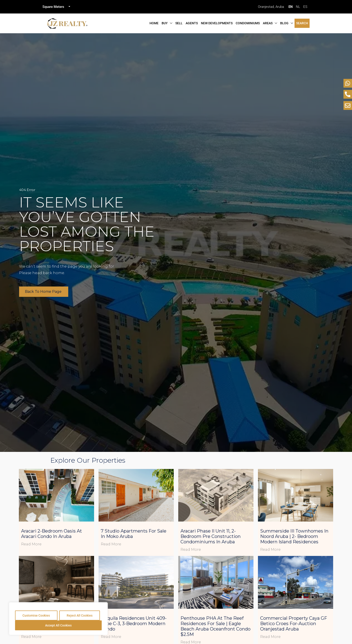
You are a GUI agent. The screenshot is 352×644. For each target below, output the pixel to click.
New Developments (217, 23)
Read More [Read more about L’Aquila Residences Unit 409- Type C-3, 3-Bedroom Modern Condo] (111, 637)
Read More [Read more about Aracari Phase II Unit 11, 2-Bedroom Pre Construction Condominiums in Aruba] (191, 550)
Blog (284, 23)
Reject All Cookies (80, 615)
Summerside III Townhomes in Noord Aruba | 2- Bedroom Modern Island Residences (294, 536)
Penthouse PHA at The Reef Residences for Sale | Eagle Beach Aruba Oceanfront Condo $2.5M (216, 626)
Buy (165, 23)
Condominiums (248, 23)
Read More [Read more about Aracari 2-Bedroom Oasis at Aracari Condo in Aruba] (31, 544)
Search (302, 23)
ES (305, 7)
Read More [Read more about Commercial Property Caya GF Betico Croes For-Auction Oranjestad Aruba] (270, 637)
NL (298, 7)
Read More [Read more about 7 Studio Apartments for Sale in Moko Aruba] (111, 544)
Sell (179, 23)
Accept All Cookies (58, 625)
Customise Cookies (36, 615)
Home (154, 23)
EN (291, 7)
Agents (192, 23)
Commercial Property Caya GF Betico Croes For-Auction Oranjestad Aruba (294, 624)
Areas (268, 23)
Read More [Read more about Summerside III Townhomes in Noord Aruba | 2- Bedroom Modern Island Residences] (270, 550)
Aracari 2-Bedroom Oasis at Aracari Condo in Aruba (52, 534)
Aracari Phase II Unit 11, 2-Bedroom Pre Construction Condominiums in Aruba (211, 536)
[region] (58, 619)
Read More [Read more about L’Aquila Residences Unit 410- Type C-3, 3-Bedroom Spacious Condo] (31, 637)
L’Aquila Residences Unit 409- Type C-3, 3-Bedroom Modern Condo (134, 624)
